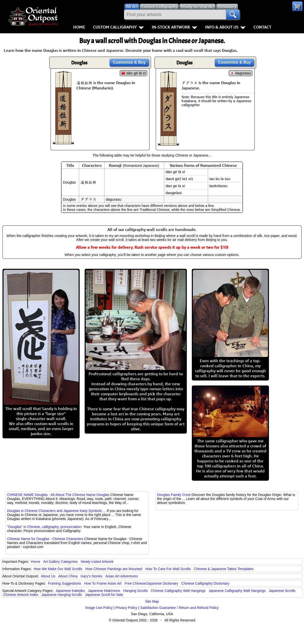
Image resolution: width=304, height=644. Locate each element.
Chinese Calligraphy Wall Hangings (178, 591)
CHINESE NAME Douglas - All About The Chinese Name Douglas (58, 495)
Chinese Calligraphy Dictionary (205, 583)
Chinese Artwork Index (21, 595)
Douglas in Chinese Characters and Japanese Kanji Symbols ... (56, 511)
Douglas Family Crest (174, 495)
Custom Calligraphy (118, 27)
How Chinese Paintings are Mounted (114, 569)
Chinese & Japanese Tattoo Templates (224, 569)
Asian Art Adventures (122, 576)
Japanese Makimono (104, 591)
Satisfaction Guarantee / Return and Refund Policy (180, 608)
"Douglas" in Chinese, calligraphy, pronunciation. (45, 527)
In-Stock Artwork (174, 27)
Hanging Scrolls (135, 591)
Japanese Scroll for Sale (104, 595)
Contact (262, 27)
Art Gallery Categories (61, 562)
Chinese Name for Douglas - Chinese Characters (45, 539)
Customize (129, 62)
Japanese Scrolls (282, 591)
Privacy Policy (126, 608)
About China (68, 576)
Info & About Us (225, 27)
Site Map (152, 601)
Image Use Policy (99, 608)
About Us (48, 576)
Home (79, 27)
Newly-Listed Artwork (97, 562)
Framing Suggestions (64, 583)
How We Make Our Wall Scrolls (58, 569)
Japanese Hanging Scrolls (62, 595)
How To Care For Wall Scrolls (168, 569)
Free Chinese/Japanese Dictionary (151, 583)
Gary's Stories (92, 576)
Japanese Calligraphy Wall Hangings (237, 591)
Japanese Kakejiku (70, 591)
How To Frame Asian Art (103, 583)
